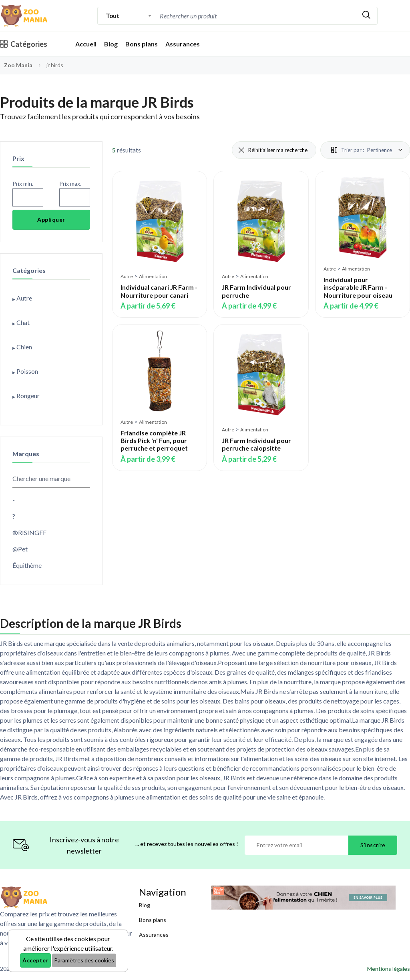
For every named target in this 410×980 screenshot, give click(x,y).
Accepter (35, 960)
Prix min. (23, 183)
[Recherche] (226, 16)
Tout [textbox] (112, 15)
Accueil (86, 44)
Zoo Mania (18, 65)
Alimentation (153, 276)
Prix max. (70, 183)
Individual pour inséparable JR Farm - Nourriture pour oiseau (358, 287)
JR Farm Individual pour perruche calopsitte (256, 444)
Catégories (24, 44)
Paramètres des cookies (84, 960)
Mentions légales (389, 969)
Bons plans (142, 44)
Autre (127, 276)
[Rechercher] (366, 16)
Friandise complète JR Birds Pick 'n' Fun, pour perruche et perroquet (154, 440)
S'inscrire (373, 845)
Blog (111, 44)
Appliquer (51, 219)
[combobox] (129, 16)
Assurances (183, 44)
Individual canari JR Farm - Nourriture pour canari (159, 291)
